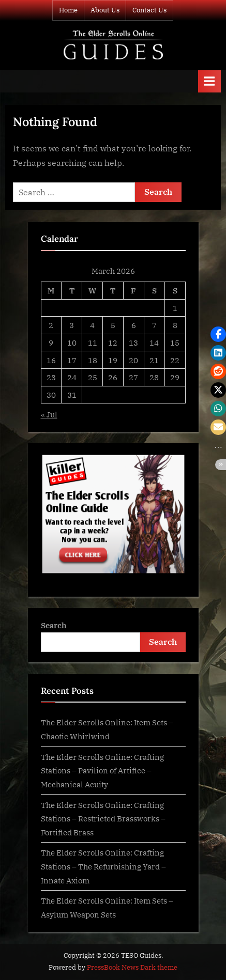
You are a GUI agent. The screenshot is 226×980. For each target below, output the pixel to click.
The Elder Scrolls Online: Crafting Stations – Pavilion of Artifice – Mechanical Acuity (102, 771)
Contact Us (149, 10)
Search (54, 625)
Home (68, 10)
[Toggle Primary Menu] (209, 81)
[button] (218, 334)
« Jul (49, 414)
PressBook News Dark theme (132, 967)
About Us (105, 10)
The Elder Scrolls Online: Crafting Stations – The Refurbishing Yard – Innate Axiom (103, 866)
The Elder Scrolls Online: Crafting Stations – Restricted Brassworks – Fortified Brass (103, 819)
